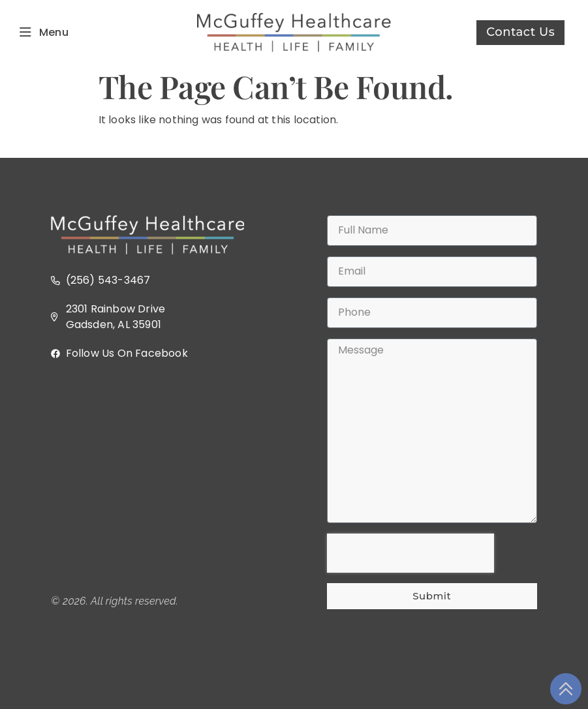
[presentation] (410, 553)
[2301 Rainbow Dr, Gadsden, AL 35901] (156, 477)
